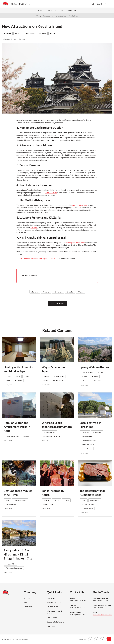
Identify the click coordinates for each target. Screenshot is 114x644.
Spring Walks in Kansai (94, 367)
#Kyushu (43, 33)
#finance (46, 376)
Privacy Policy (52, 607)
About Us (27, 598)
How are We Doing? (54, 602)
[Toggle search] (93, 4)
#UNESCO (97, 381)
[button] (101, 4)
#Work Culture (58, 381)
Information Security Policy (55, 612)
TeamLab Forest (51, 193)
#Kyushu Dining (87, 508)
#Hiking (101, 373)
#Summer (18, 381)
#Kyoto (56, 500)
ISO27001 (51, 626)
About (41, 10)
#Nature (95, 377)
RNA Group (11, 639)
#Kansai (84, 377)
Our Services (52, 10)
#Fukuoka (7, 33)
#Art (7, 500)
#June (26, 376)
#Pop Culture (48, 504)
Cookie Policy (52, 618)
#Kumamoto (31, 33)
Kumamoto (47, 16)
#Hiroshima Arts (87, 436)
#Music (66, 500)
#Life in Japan (59, 376)
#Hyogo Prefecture (12, 436)
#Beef (84, 500)
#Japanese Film (11, 504)
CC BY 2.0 (52, 258)
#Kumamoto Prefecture (52, 436)
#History (18, 33)
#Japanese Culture (88, 445)
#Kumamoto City (49, 432)
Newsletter (51, 598)
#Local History (87, 449)
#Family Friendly (87, 373)
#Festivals (85, 432)
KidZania (34, 228)
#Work (46, 381)
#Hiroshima (97, 432)
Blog (62, 10)
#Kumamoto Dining (88, 504)
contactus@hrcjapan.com (103, 615)
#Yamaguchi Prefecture (14, 568)
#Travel (53, 33)
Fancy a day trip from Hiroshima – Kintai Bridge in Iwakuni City (18, 554)
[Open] (110, 4)
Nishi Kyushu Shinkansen (75, 242)
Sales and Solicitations (55, 622)
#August (8, 376)
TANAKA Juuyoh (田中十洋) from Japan (32, 258)
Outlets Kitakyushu (80, 205)
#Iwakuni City (10, 564)
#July (18, 376)
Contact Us (71, 10)
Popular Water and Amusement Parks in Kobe (17, 427)
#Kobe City (27, 436)
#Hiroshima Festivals (89, 441)
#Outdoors (85, 381)
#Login (8, 381)
